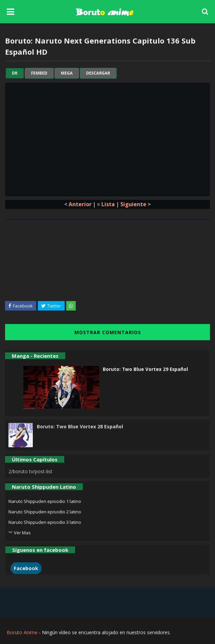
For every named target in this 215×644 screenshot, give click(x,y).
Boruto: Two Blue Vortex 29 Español (145, 369)
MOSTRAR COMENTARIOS (108, 332)
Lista (108, 204)
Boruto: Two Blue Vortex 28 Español (80, 426)
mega (67, 73)
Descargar (98, 73)
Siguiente (133, 204)
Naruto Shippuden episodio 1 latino (45, 501)
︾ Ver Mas (20, 533)
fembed (39, 73)
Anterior (80, 204)
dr (15, 73)
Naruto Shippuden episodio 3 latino (45, 522)
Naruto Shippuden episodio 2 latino (45, 512)
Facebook (26, 568)
